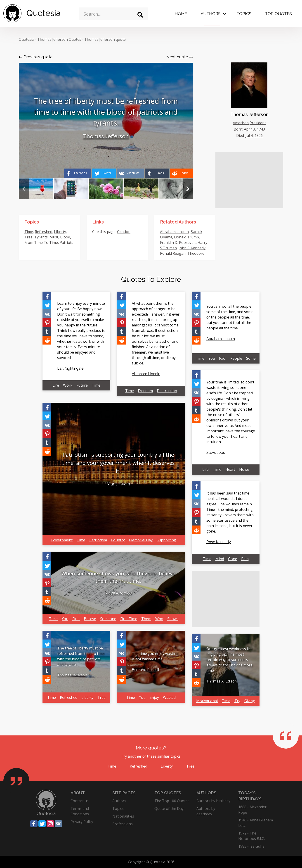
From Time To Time (41, 243)
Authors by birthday (213, 801)
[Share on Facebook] (78, 173)
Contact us (80, 801)
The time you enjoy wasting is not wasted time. (155, 656)
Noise (244, 469)
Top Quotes (278, 14)
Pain (245, 559)
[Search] (140, 15)
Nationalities (123, 816)
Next (188, 189)
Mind (220, 559)
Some (251, 358)
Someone (108, 619)
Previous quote (36, 57)
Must (54, 237)
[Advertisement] (249, 180)
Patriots (66, 243)
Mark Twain (118, 484)
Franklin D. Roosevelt (178, 243)
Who (159, 619)
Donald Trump (186, 237)
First (76, 619)
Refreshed (44, 232)
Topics (244, 14)
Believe (90, 619)
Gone (233, 559)
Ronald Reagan (173, 253)
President (258, 123)
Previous (24, 189)
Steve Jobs (216, 453)
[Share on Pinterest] (47, 322)
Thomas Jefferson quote (105, 39)
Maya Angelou (118, 593)
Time (29, 232)
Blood (65, 237)
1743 (261, 129)
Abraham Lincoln (174, 232)
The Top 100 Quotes (172, 801)
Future (82, 385)
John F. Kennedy (192, 248)
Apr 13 (249, 129)
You (65, 619)
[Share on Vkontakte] (130, 173)
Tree (28, 237)
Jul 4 (249, 136)
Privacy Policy (82, 822)
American (241, 123)
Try (237, 701)
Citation (124, 232)
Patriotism (98, 540)
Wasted (169, 697)
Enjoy (154, 697)
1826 (259, 136)
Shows (173, 619)
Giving (250, 701)
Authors (211, 14)
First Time (129, 619)
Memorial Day (141, 540)
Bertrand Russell (145, 670)
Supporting (166, 540)
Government (62, 540)
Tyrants (41, 237)
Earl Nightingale (70, 368)
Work (68, 385)
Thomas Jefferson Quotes (59, 39)
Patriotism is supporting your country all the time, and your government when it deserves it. (118, 463)
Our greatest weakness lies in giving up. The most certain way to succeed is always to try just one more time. (229, 660)
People (236, 358)
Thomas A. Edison (222, 681)
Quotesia (26, 39)
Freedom (145, 391)
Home (181, 14)
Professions (123, 824)
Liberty (60, 232)
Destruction (167, 391)
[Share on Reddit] (181, 173)
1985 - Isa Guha (251, 846)
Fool (223, 358)
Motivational (207, 701)
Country (118, 540)
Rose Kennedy (219, 542)
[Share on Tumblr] (157, 173)
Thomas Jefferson (106, 136)
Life (56, 385)
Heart (230, 469)
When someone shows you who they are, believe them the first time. (118, 577)
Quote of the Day (169, 809)
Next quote (180, 57)
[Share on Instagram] (50, 824)
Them (146, 619)
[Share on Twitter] (104, 173)
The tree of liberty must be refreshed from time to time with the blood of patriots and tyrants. (81, 656)
